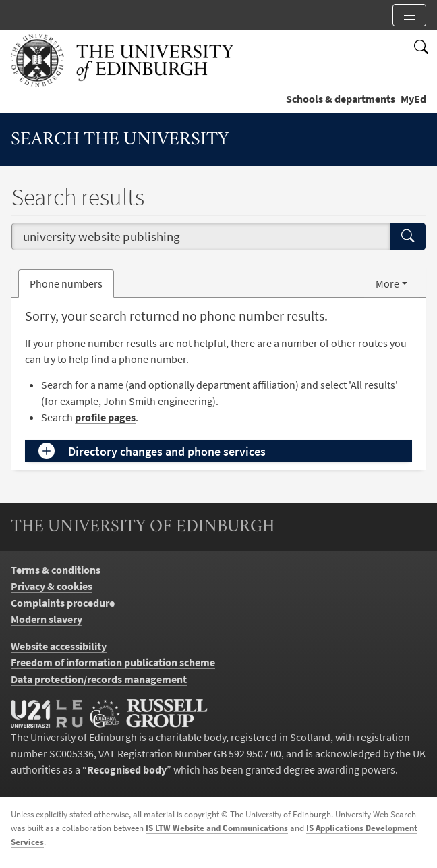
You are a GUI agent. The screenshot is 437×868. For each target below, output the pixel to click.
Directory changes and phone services (167, 451)
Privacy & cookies (52, 586)
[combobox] (201, 237)
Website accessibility (59, 646)
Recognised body (127, 769)
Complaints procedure (63, 603)
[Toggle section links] (409, 15)
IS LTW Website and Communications (217, 828)
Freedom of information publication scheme (113, 662)
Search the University (120, 140)
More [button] (387, 283)
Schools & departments (341, 99)
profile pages (105, 417)
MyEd (413, 99)
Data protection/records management (99, 679)
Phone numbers (72, 282)
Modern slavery (47, 619)
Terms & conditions (56, 570)
